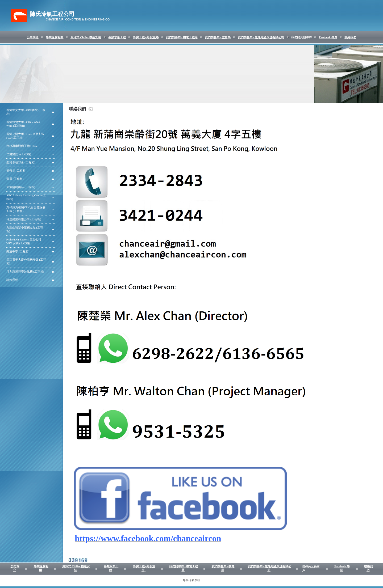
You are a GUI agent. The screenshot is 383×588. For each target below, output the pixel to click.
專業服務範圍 (55, 37)
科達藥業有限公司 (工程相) (24, 219)
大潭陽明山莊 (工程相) (21, 187)
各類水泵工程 (117, 37)
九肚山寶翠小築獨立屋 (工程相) (25, 229)
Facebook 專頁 (328, 37)
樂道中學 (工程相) (18, 251)
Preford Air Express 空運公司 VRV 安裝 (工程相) (24, 241)
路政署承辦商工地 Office (22, 146)
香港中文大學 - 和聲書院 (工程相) (26, 112)
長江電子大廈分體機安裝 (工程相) (26, 262)
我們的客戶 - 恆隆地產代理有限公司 (261, 37)
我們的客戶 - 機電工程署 (182, 37)
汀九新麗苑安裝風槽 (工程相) (25, 272)
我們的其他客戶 (301, 37)
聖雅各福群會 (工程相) (21, 162)
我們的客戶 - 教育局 (218, 37)
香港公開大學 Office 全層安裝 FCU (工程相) (25, 136)
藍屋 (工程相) (15, 179)
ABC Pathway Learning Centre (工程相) (26, 197)
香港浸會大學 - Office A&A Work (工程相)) (23, 124)
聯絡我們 (350, 37)
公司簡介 (33, 37)
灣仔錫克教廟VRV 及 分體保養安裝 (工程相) (26, 209)
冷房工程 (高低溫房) (146, 37)
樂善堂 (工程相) (16, 171)
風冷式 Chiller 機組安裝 (86, 37)
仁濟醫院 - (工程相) (19, 154)
